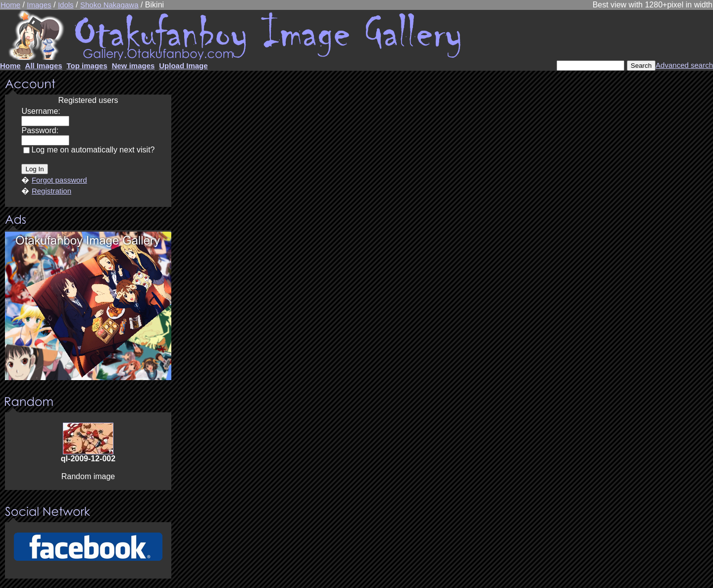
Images (39, 5)
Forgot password (59, 180)
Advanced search (684, 65)
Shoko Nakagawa (109, 5)
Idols (66, 5)
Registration (51, 191)
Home (10, 5)
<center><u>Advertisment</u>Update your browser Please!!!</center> (88, 306)
